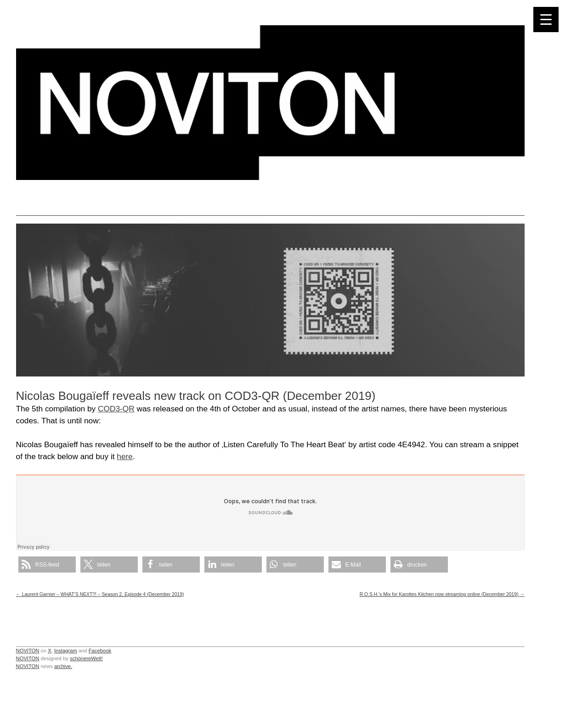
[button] (47, 565)
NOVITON (28, 651)
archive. (63, 666)
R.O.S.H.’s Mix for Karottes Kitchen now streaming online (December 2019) (442, 594)
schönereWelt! (86, 658)
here (125, 456)
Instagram (66, 651)
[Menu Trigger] (546, 20)
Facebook (100, 651)
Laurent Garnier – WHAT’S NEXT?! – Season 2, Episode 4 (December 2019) (100, 594)
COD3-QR (116, 409)
